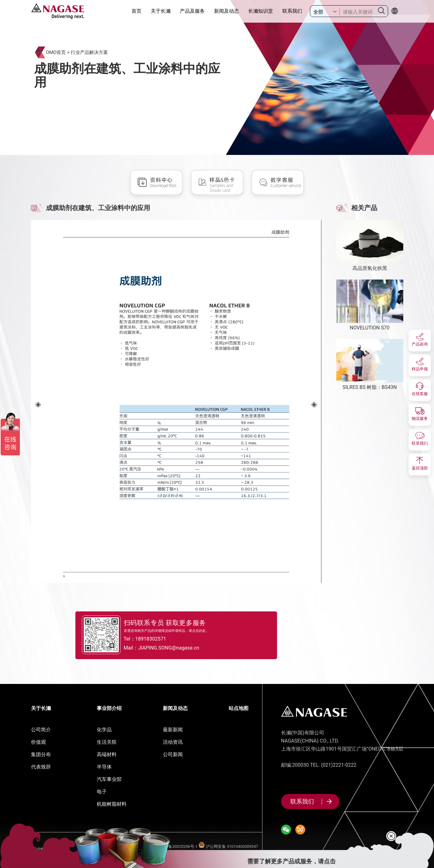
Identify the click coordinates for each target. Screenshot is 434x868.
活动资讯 (173, 742)
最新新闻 (173, 730)
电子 (102, 792)
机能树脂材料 (112, 804)
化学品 (104, 730)
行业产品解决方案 (89, 52)
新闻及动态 (226, 11)
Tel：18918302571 (153, 639)
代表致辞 (41, 767)
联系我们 (292, 11)
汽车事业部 (109, 779)
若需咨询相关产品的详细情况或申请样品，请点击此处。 (173, 630)
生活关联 (107, 742)
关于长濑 (161, 11)
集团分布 (41, 754)
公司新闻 (173, 754)
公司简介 (41, 730)
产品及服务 (192, 11)
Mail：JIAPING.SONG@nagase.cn (171, 648)
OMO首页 (56, 52)
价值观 (38, 742)
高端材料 (107, 754)
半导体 (104, 767)
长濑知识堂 (261, 11)
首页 (136, 11)
